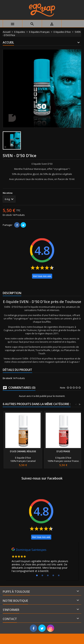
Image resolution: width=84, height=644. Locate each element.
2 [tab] (42, 576)
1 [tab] (37, 576)
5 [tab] (59, 576)
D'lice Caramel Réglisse (23, 451)
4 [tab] (53, 576)
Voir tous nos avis (42, 276)
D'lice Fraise (63, 451)
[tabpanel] (42, 561)
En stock (7, 215)
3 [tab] (48, 576)
